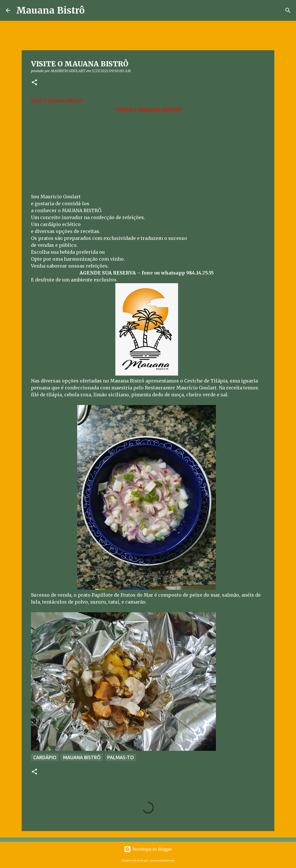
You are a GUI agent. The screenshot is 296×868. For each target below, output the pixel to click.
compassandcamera (162, 860)
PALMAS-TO (121, 757)
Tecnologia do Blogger (148, 849)
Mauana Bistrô (50, 10)
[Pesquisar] (288, 10)
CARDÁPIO (45, 757)
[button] (34, 83)
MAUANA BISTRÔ (82, 757)
